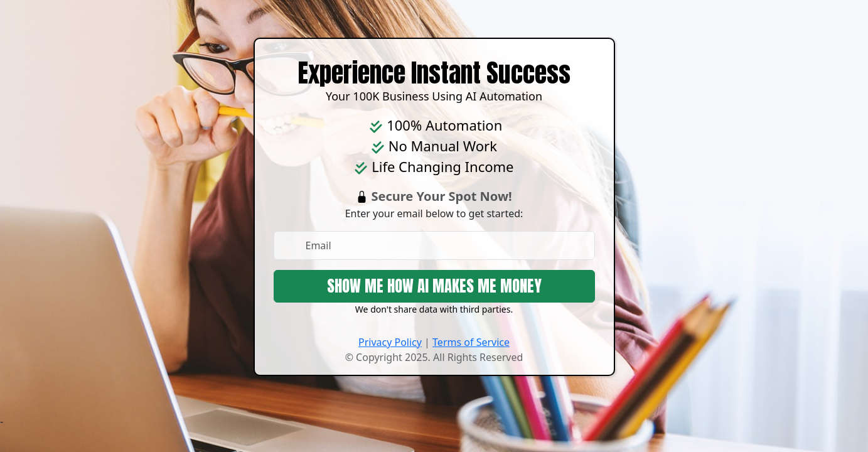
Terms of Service (471, 342)
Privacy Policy (390, 342)
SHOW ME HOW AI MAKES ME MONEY (434, 286)
